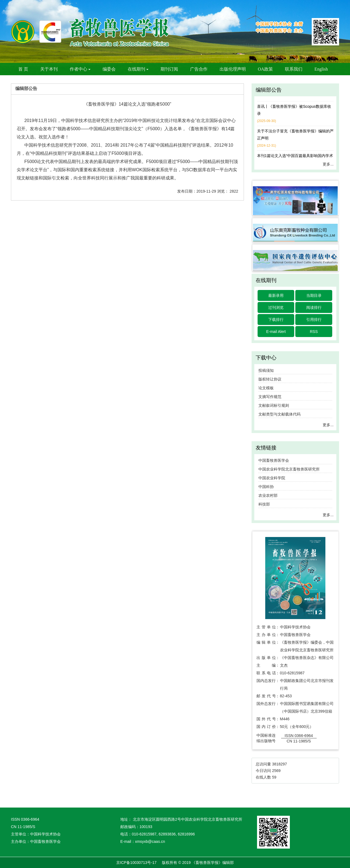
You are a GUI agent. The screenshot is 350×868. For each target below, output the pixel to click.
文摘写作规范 (270, 397)
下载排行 (276, 320)
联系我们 (294, 69)
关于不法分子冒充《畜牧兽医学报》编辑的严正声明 (295, 135)
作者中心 (80, 69)
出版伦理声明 (233, 69)
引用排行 (314, 320)
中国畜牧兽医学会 (274, 460)
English (321, 69)
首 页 (23, 69)
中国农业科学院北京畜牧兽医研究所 (289, 469)
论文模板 (266, 388)
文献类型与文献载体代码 (279, 414)
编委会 (109, 69)
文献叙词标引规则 (274, 405)
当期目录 (314, 295)
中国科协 (266, 487)
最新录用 (276, 295)
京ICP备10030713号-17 (136, 863)
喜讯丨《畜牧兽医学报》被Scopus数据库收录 (294, 110)
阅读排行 (314, 307)
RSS (314, 332)
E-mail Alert (276, 332)
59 (274, 777)
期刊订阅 (169, 69)
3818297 (280, 764)
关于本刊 (49, 69)
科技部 (264, 504)
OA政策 (265, 69)
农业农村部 (268, 495)
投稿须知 (266, 370)
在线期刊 (138, 69)
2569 (276, 771)
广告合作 (199, 69)
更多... (328, 164)
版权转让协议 (270, 379)
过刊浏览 (276, 307)
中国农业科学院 (272, 478)
